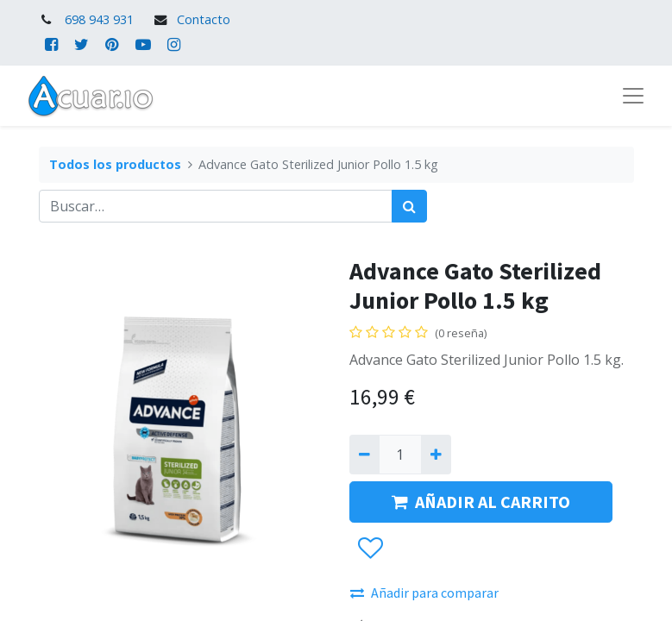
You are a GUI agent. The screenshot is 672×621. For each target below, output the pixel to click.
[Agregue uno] (436, 455)
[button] (370, 549)
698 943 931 (99, 19)
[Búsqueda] (409, 206)
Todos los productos (115, 164)
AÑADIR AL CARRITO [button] (481, 502)
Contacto (204, 19)
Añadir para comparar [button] (424, 593)
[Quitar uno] (364, 455)
